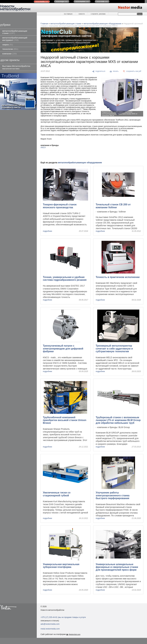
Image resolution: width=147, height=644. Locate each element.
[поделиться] (99, 71)
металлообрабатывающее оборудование (103, 24)
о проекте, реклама (98, 14)
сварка (8, 45)
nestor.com (42, 2)
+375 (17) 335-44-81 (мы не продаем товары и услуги (63, 617)
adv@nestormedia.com (50, 624)
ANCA (43, 147)
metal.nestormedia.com (50, 629)
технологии (10, 49)
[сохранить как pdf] (132, 71)
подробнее (47, 231)
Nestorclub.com (75, 634)
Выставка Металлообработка (16, 67)
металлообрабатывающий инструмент (15, 39)
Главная (44, 24)
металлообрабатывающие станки (15, 32)
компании (9, 54)
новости (82, 14)
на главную (68, 14)
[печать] (114, 71)
